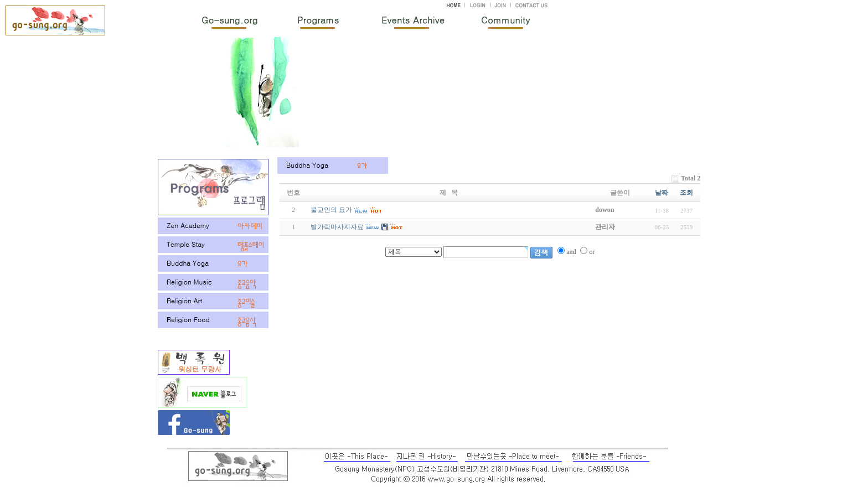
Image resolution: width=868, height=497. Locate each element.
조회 (686, 193)
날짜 (662, 193)
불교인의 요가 (331, 210)
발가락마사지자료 (337, 227)
